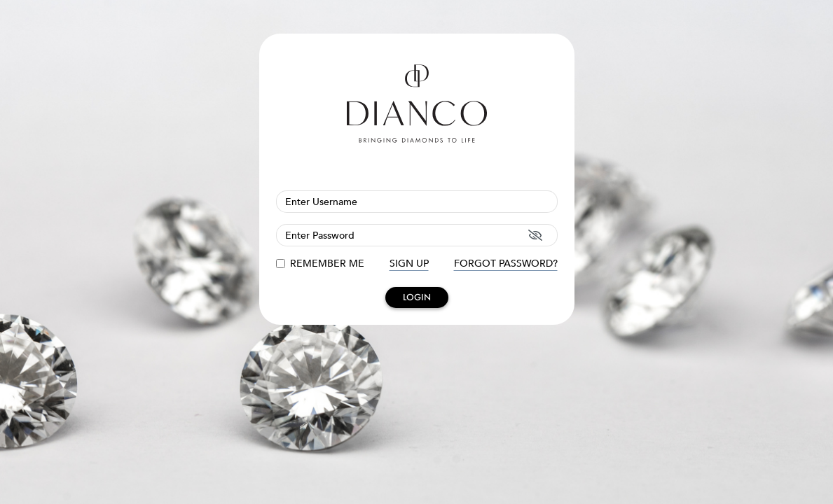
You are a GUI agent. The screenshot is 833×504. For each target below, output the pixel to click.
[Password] (417, 235)
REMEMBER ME (327, 264)
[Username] (417, 202)
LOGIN (417, 297)
